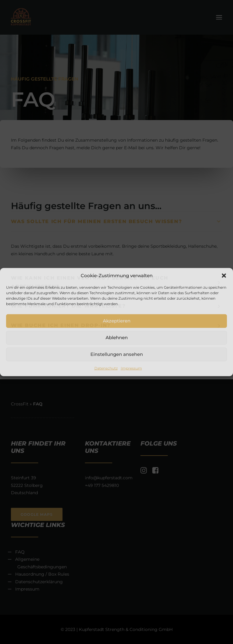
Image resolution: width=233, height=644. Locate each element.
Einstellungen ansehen (117, 354)
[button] (224, 275)
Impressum (131, 368)
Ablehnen (117, 337)
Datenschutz (106, 368)
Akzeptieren (117, 321)
